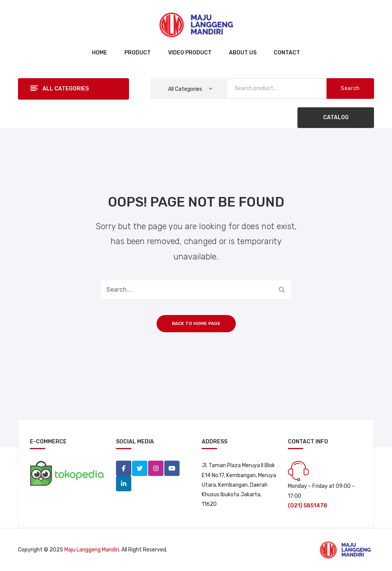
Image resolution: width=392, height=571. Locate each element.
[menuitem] (100, 53)
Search (350, 88)
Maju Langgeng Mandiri (92, 550)
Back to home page (196, 323)
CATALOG (336, 117)
